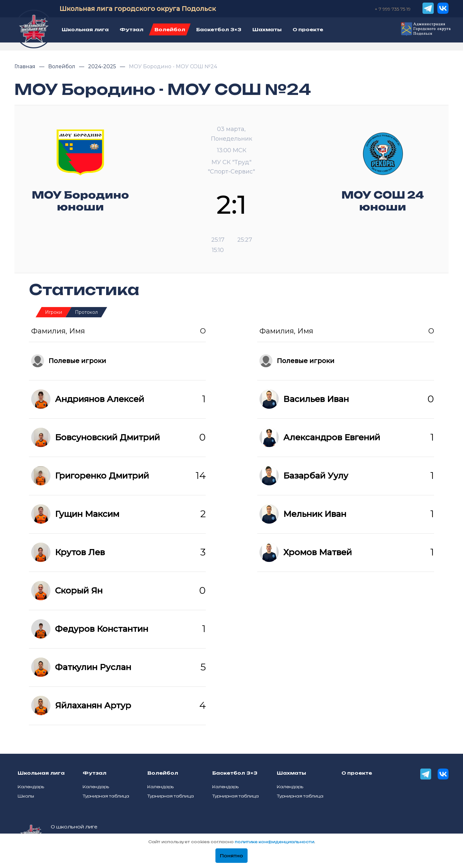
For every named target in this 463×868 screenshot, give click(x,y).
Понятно (232, 856)
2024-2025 (103, 66)
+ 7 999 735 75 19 (393, 9)
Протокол (86, 312)
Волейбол (62, 66)
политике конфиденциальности (274, 842)
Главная (26, 66)
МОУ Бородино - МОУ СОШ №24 (173, 66)
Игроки (54, 312)
